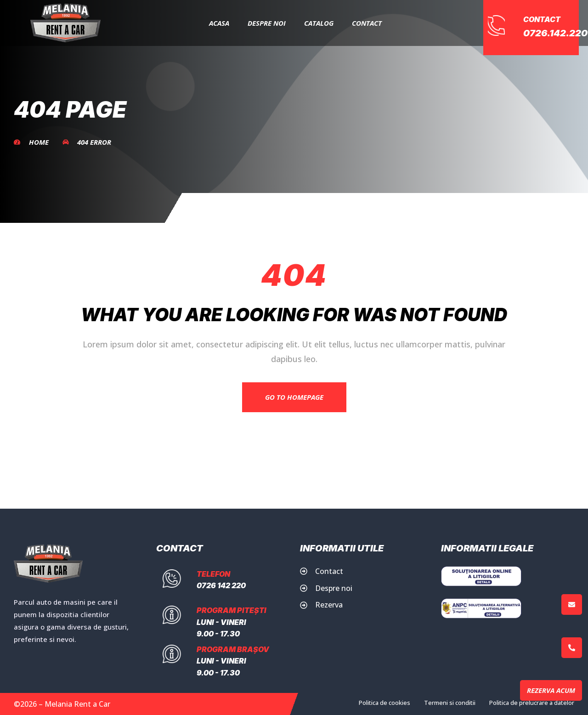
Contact (367, 23)
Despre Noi (267, 23)
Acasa (219, 23)
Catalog (319, 23)
